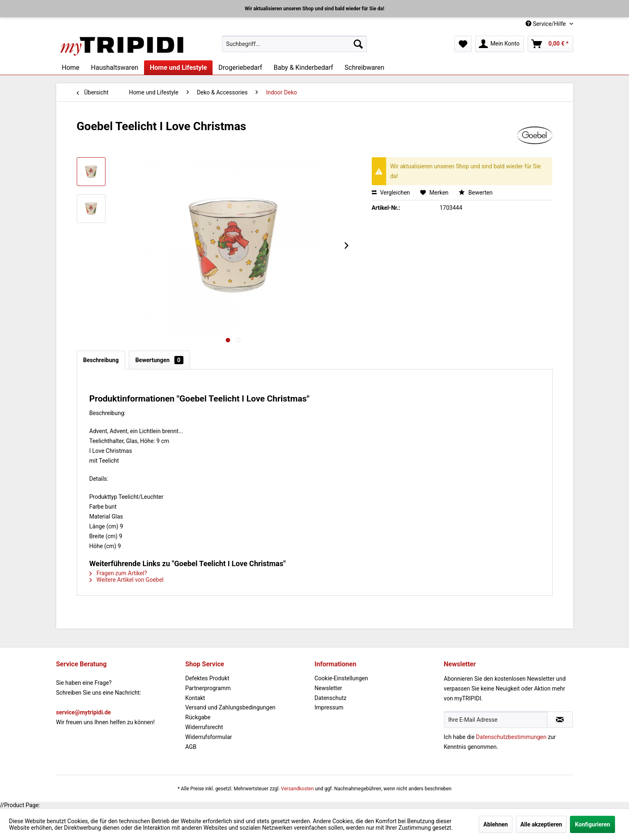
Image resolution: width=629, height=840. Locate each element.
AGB (191, 747)
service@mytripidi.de (84, 712)
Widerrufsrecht (204, 727)
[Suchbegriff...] (294, 44)
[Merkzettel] (463, 44)
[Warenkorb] (550, 44)
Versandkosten (297, 789)
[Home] (71, 68)
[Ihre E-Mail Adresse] (496, 720)
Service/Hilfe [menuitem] (546, 24)
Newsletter (328, 688)
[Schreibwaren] (365, 68)
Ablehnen (496, 824)
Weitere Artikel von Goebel (127, 580)
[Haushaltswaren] (115, 68)
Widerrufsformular (209, 737)
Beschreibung (101, 360)
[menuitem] (294, 44)
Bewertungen (159, 360)
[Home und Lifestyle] (178, 68)
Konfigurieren (592, 824)
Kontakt (195, 698)
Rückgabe (198, 717)
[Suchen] (358, 44)
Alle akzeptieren (541, 824)
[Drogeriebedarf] (240, 68)
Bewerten (476, 193)
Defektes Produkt (207, 678)
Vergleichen (391, 193)
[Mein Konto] (500, 44)
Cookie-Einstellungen (341, 678)
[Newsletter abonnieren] (560, 720)
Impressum (329, 707)
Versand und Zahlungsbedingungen (231, 707)
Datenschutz (331, 698)
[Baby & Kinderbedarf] (303, 68)
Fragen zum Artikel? (118, 573)
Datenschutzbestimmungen (511, 737)
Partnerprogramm (208, 688)
